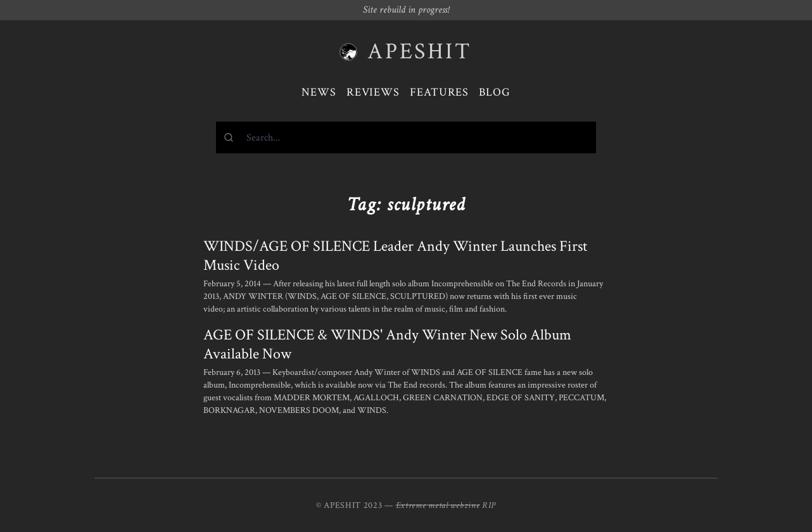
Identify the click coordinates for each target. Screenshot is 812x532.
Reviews (373, 92)
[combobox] (406, 137)
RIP (489, 505)
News (319, 92)
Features (439, 92)
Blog (495, 92)
